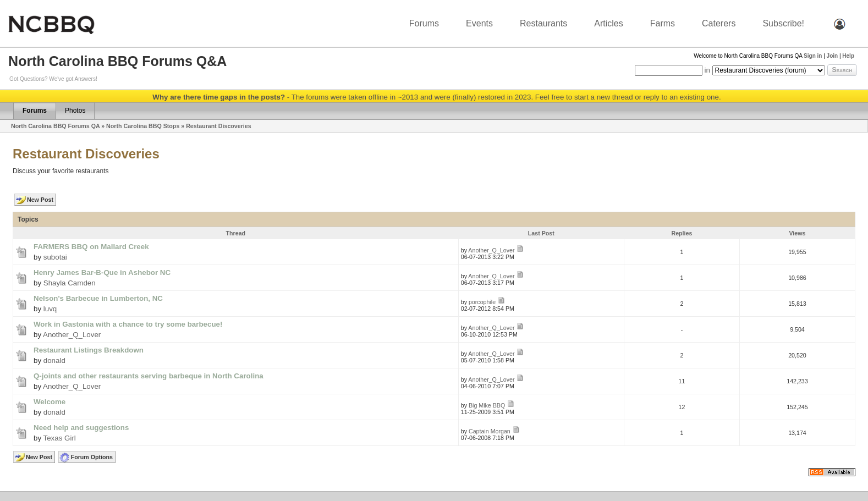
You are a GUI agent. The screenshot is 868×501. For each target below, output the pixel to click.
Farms (663, 23)
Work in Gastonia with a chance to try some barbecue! (128, 324)
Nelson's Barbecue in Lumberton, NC (98, 298)
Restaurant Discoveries (218, 126)
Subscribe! (783, 23)
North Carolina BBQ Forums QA (55, 126)
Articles (608, 23)
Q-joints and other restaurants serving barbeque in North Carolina (149, 376)
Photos (75, 111)
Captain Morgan (490, 431)
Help (848, 56)
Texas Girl (60, 438)
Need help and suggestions (81, 428)
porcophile (482, 302)
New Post (40, 200)
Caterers (719, 23)
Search (842, 70)
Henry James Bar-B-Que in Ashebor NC (102, 272)
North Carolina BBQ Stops (143, 126)
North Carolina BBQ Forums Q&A (117, 61)
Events (479, 23)
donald (54, 360)
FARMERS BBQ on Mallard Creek (91, 247)
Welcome (50, 402)
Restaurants (543, 23)
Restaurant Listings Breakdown (89, 350)
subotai (55, 257)
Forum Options (92, 457)
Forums (424, 23)
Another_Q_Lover (491, 250)
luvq (50, 309)
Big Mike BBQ (487, 405)
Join (833, 56)
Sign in (813, 56)
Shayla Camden (70, 283)
